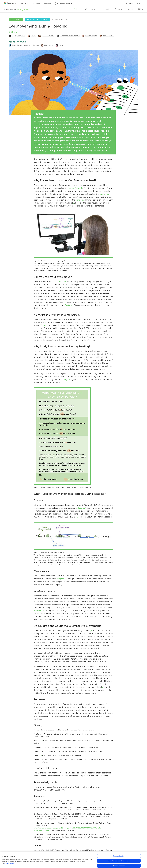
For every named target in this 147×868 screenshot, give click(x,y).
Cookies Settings (119, 857)
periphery (80, 200)
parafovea (104, 194)
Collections (90, 9)
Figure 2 (68, 379)
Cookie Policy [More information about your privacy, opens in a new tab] (9, 864)
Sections (119, 9)
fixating (68, 305)
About (130, 9)
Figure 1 (79, 188)
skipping (60, 579)
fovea (71, 188)
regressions (39, 611)
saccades (62, 282)
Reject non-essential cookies (119, 861)
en (140, 9)
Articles (77, 9)
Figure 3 (82, 508)
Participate (105, 9)
